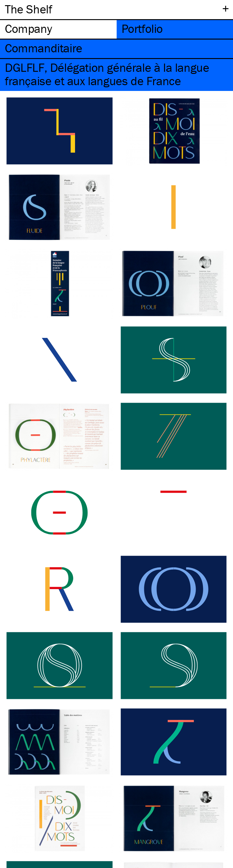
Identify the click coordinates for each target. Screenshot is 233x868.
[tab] (58, 29)
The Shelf (28, 9)
